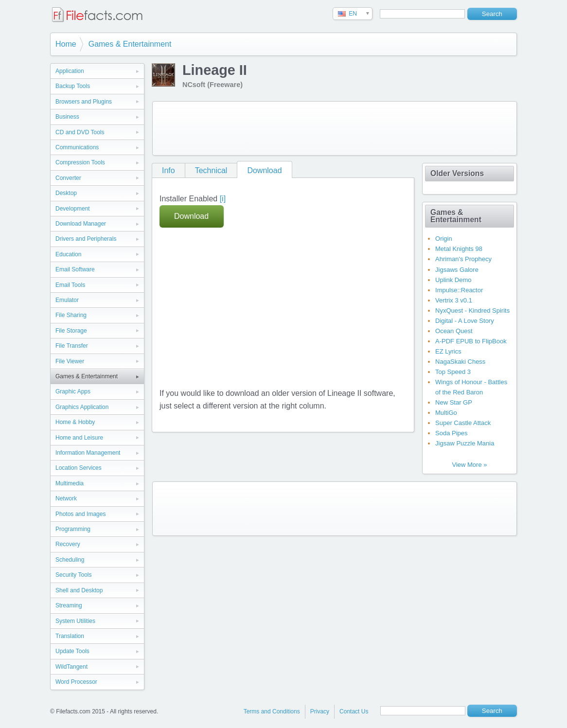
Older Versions (457, 173)
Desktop (66, 193)
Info (168, 170)
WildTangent (71, 667)
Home (66, 44)
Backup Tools (73, 86)
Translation (70, 636)
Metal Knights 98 (459, 249)
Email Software (75, 269)
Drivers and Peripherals (86, 239)
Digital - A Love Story (465, 321)
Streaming (69, 605)
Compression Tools (80, 162)
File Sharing (71, 315)
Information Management (88, 453)
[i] (223, 199)
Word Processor (76, 682)
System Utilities (75, 621)
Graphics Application (82, 407)
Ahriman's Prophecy (463, 259)
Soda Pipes (452, 433)
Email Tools (70, 285)
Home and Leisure (79, 438)
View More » (469, 465)
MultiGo (446, 413)
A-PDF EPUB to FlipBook (471, 341)
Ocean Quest (454, 331)
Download (264, 170)
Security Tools (73, 575)
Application (70, 71)
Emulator (67, 300)
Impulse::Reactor (459, 290)
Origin (444, 239)
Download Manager (81, 224)
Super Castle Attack (463, 423)
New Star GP (454, 402)
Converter (68, 178)
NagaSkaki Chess (460, 362)
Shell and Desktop (79, 590)
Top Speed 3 (453, 372)
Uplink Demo (453, 280)
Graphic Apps (73, 391)
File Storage (71, 331)
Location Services (79, 468)
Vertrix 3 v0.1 (454, 300)
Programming (73, 529)
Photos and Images (80, 514)
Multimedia (70, 483)
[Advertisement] (335, 128)
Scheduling (70, 560)
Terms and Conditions (272, 711)
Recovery (68, 544)
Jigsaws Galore (457, 270)
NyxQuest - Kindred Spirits (472, 311)
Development (73, 209)
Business (67, 117)
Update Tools (72, 651)
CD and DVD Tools (80, 132)
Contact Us (354, 711)
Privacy (320, 711)
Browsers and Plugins (84, 102)
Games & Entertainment (130, 44)
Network (66, 498)
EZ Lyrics (448, 351)
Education (68, 254)
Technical (211, 170)
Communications (77, 147)
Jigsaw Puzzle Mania (465, 443)
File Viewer (70, 361)
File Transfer (72, 346)
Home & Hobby (75, 422)
